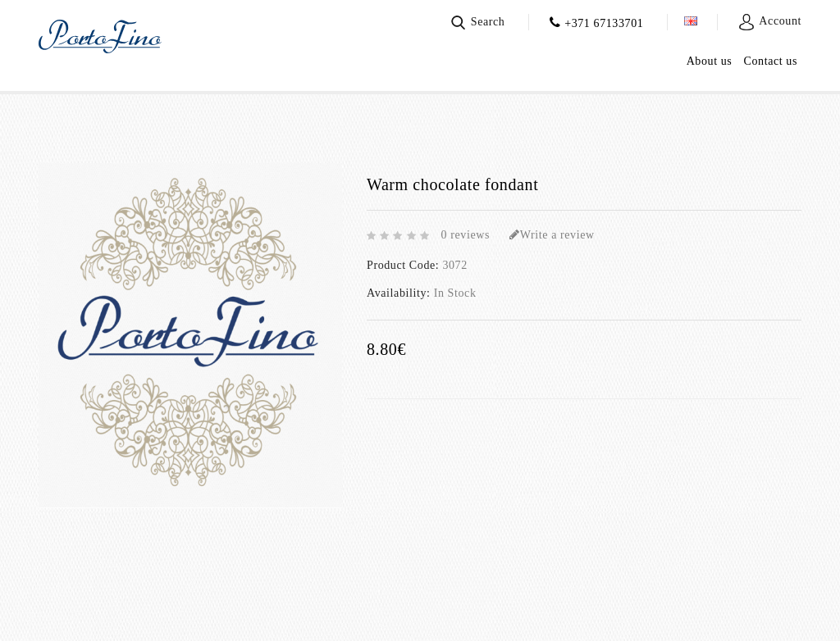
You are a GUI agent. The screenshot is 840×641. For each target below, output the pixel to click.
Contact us (771, 61)
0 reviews (466, 235)
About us (710, 61)
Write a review (552, 235)
